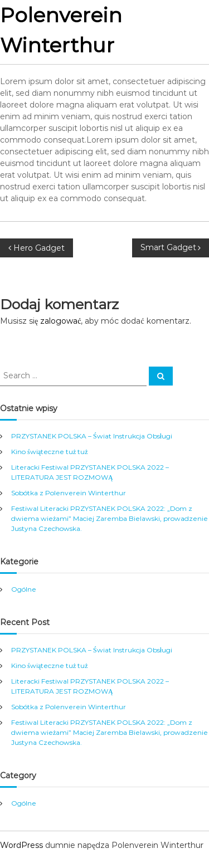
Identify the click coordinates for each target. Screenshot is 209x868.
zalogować (60, 321)
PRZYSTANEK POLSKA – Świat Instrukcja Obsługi (92, 436)
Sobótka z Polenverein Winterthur (69, 493)
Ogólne (24, 589)
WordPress (21, 845)
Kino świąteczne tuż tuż (50, 452)
